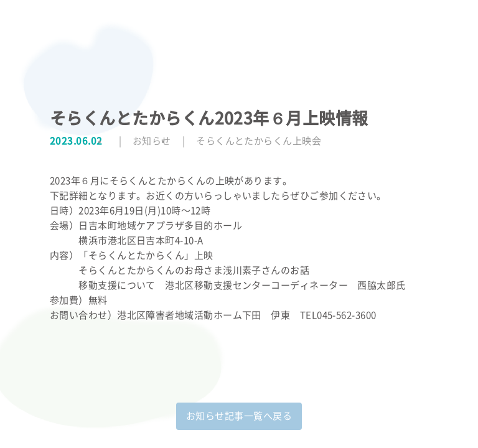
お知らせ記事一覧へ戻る (239, 416)
